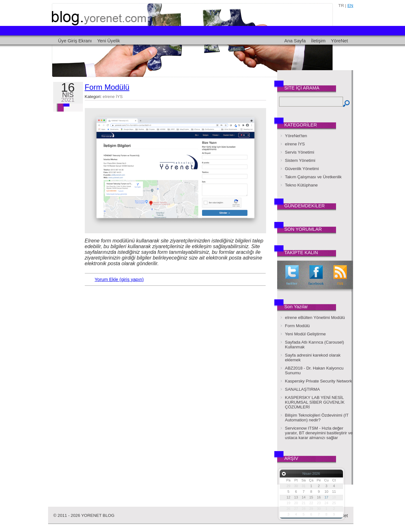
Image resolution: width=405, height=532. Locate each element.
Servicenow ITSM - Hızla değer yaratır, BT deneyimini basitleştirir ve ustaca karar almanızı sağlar (319, 433)
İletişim (318, 41)
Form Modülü (107, 87)
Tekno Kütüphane (302, 185)
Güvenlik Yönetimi (302, 169)
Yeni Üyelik (109, 41)
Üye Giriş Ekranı (75, 41)
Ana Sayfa (295, 41)
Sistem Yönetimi (300, 160)
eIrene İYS (113, 97)
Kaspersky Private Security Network (319, 381)
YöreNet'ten (296, 136)
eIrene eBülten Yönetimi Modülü (315, 318)
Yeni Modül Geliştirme (305, 334)
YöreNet (340, 41)
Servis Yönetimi (300, 152)
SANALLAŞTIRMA (302, 389)
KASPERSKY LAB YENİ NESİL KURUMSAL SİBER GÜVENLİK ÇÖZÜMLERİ (315, 402)
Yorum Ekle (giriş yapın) (119, 279)
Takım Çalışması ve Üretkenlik (313, 177)
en (350, 6)
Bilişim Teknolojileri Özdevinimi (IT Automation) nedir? (317, 418)
